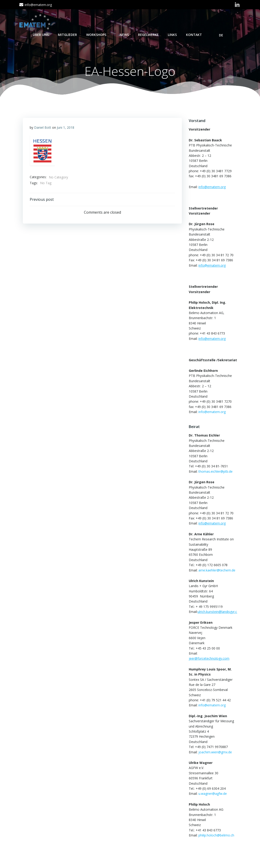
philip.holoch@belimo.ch (216, 835)
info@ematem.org (212, 412)
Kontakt (194, 35)
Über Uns (41, 35)
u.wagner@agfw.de (213, 794)
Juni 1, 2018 (66, 128)
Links (172, 35)
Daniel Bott (43, 128)
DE (223, 35)
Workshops (98, 35)
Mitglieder (67, 35)
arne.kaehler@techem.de (217, 570)
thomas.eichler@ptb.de (216, 471)
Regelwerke (148, 35)
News (124, 35)
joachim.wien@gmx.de (215, 752)
